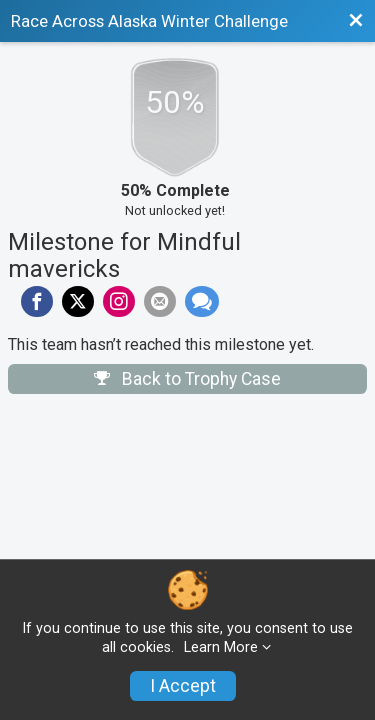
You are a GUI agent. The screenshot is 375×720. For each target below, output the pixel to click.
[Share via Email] (160, 302)
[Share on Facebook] (37, 302)
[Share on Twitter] (78, 302)
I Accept (183, 686)
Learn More (221, 647)
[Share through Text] (202, 302)
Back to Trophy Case (187, 379)
